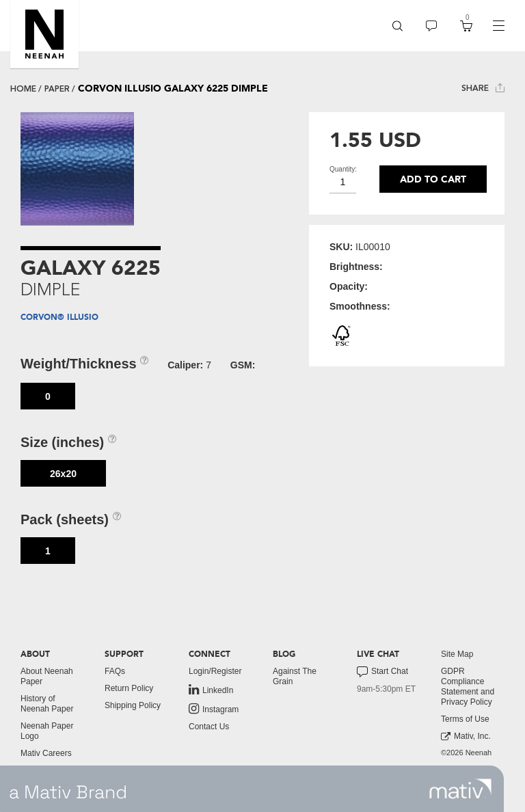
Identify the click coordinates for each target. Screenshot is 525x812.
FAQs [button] (115, 671)
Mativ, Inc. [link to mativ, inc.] (466, 736)
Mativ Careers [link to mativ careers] (46, 753)
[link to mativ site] (460, 789)
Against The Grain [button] (295, 676)
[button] (44, 34)
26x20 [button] (63, 474)
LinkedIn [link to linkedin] (211, 690)
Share (483, 88)
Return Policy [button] (129, 688)
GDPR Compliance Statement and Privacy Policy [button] (468, 687)
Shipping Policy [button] (133, 705)
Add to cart (433, 179)
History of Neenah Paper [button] (47, 704)
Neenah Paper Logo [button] (47, 731)
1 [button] (48, 551)
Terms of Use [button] (465, 719)
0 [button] (48, 396)
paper (57, 89)
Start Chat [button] (382, 672)
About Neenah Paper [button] (47, 676)
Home (23, 89)
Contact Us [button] (209, 727)
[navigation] (498, 26)
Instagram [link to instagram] (214, 709)
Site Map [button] (457, 654)
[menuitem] (398, 26)
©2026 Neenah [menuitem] (466, 753)
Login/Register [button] (215, 671)
